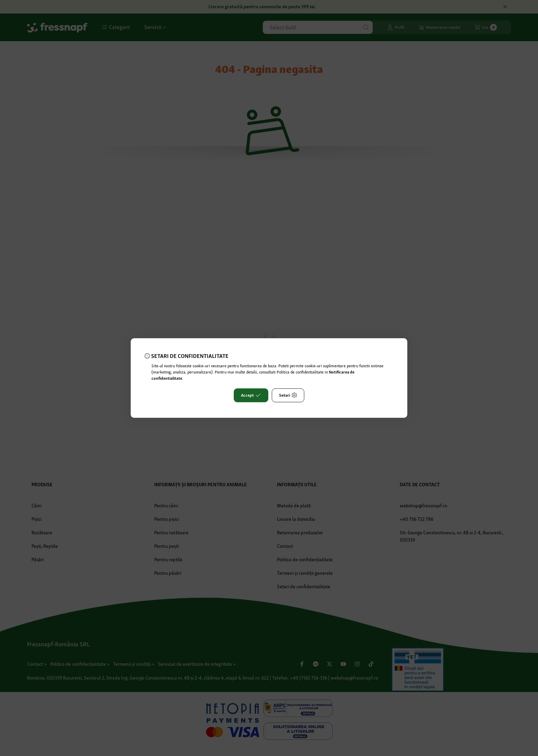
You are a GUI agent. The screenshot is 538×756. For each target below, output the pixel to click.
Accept (251, 395)
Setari (288, 395)
